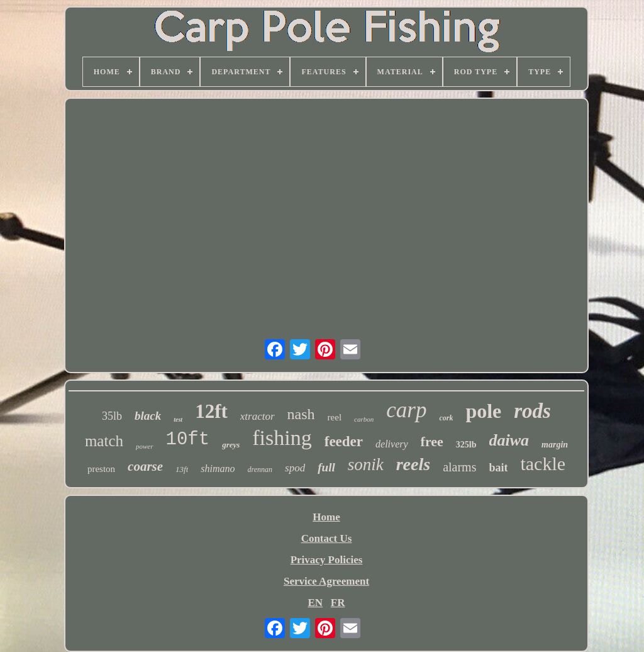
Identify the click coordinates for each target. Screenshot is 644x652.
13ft (182, 469)
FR (338, 603)
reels (413, 464)
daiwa (509, 440)
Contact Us (327, 538)
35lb (112, 416)
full (326, 467)
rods (532, 411)
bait (498, 468)
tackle (543, 464)
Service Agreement (326, 581)
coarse (145, 466)
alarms (459, 467)
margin (555, 445)
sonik (366, 464)
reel (335, 417)
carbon (364, 419)
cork (446, 418)
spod (295, 468)
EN (315, 603)
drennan (260, 469)
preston (101, 469)
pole (483, 411)
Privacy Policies (327, 560)
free (432, 441)
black (148, 416)
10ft (188, 440)
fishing (282, 438)
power (145, 446)
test (178, 419)
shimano (218, 469)
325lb (466, 445)
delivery (392, 444)
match (104, 441)
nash (301, 414)
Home (326, 517)
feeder (344, 441)
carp (406, 410)
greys (231, 445)
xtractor (258, 416)
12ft (211, 411)
